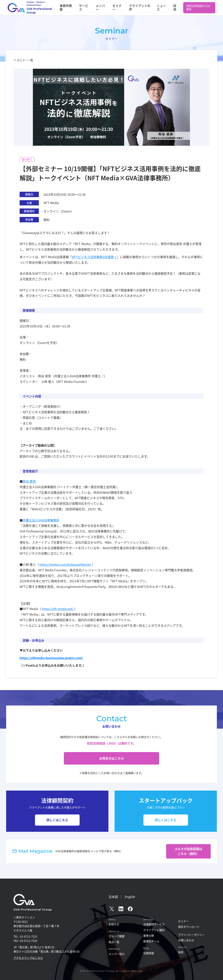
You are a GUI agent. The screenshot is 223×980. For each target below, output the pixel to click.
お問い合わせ (186, 940)
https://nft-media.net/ (58, 609)
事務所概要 (84, 8)
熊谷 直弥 (29, 481)
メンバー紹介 (117, 954)
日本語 (113, 897)
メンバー (113, 8)
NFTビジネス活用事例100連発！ (94, 257)
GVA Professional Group (33, 910)
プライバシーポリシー (191, 935)
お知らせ (114, 924)
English (130, 897)
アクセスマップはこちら (28, 958)
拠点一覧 (114, 942)
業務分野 (149, 936)
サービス (99, 8)
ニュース (164, 8)
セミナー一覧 (25, 60)
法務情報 (149, 953)
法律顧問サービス (154, 924)
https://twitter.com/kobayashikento (65, 564)
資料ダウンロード (189, 927)
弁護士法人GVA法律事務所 (41, 520)
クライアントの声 (146, 8)
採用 (176, 8)
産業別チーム (151, 941)
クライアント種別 (154, 930)
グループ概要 (117, 936)
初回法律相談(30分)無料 (199, 8)
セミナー (127, 8)
